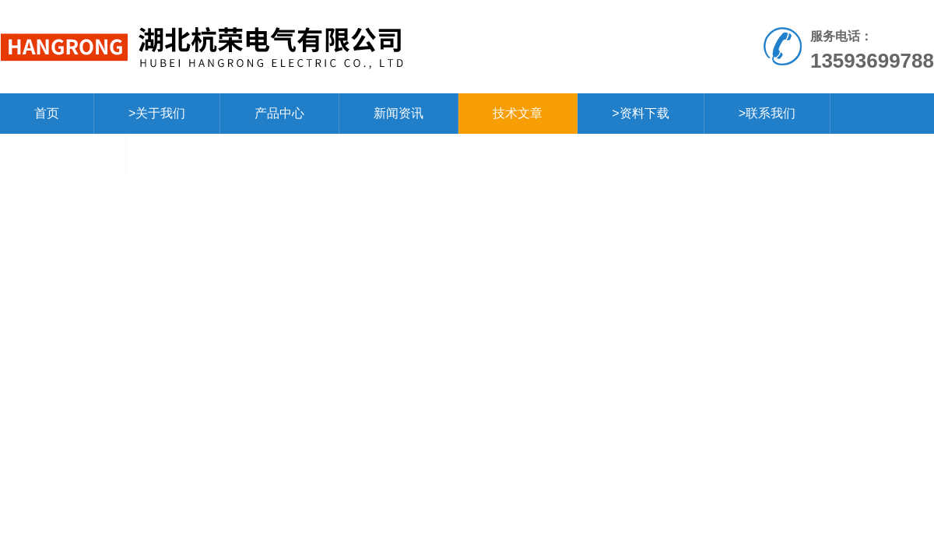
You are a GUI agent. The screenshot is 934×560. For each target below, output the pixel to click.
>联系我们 (767, 113)
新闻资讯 (399, 113)
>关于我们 (157, 113)
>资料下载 (640, 113)
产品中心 (279, 113)
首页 (47, 113)
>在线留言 (63, 154)
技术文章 (518, 113)
